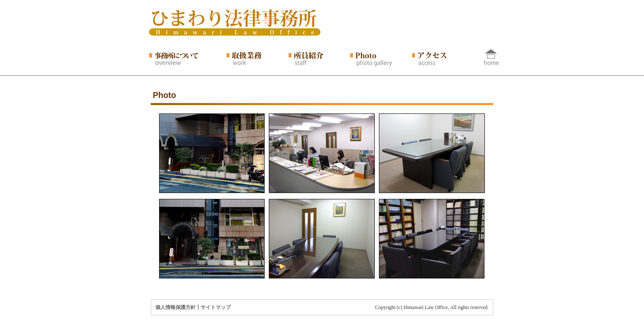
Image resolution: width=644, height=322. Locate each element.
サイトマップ (216, 307)
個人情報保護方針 (175, 307)
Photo (165, 95)
